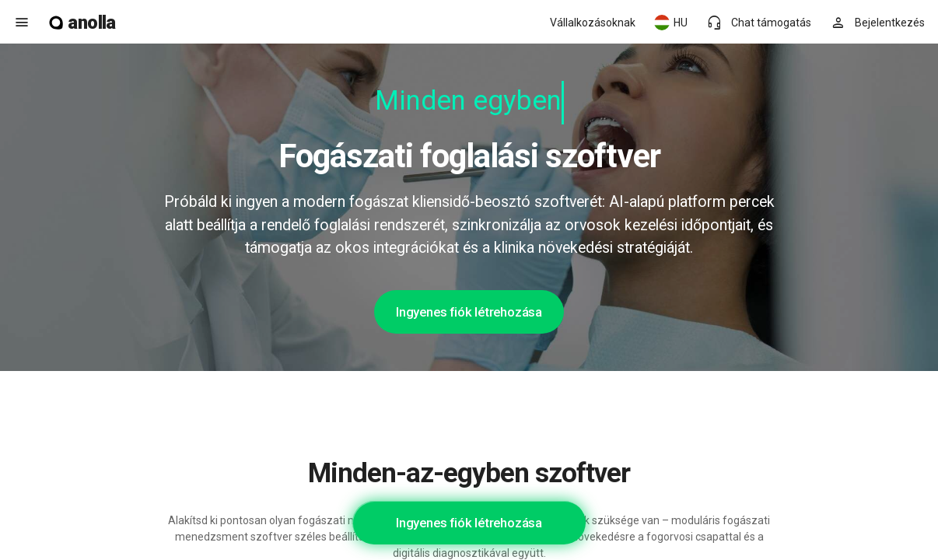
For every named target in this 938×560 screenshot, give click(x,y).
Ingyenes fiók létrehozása (469, 312)
